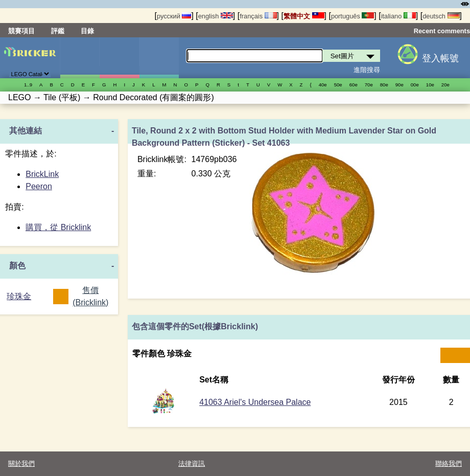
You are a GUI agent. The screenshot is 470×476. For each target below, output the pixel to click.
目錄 (87, 31)
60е (354, 85)
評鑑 (58, 31)
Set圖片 (80, 58)
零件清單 (159, 58)
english (216, 16)
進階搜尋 (367, 70)
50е (338, 85)
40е (323, 85)
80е (384, 85)
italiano (398, 16)
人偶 (119, 58)
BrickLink (42, 174)
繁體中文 (304, 16)
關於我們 (21, 463)
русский (174, 16)
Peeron (39, 186)
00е (415, 85)
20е (445, 85)
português (353, 16)
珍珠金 (19, 296)
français (258, 16)
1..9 (28, 85)
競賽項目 (21, 31)
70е (369, 85)
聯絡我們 (449, 463)
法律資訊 (192, 463)
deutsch (441, 16)
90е (400, 85)
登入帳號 (440, 58)
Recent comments (442, 31)
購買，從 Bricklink (58, 227)
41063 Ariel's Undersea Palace (255, 402)
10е (430, 85)
